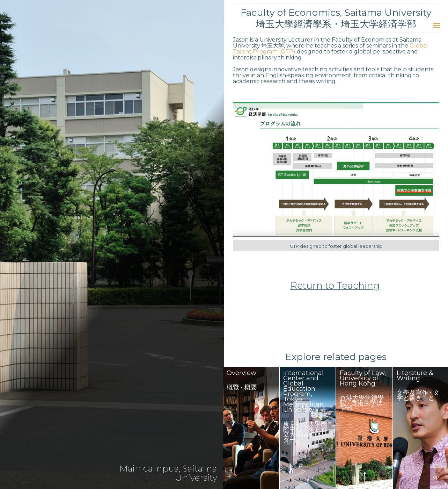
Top (435, 477)
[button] (437, 25)
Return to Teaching (335, 286)
